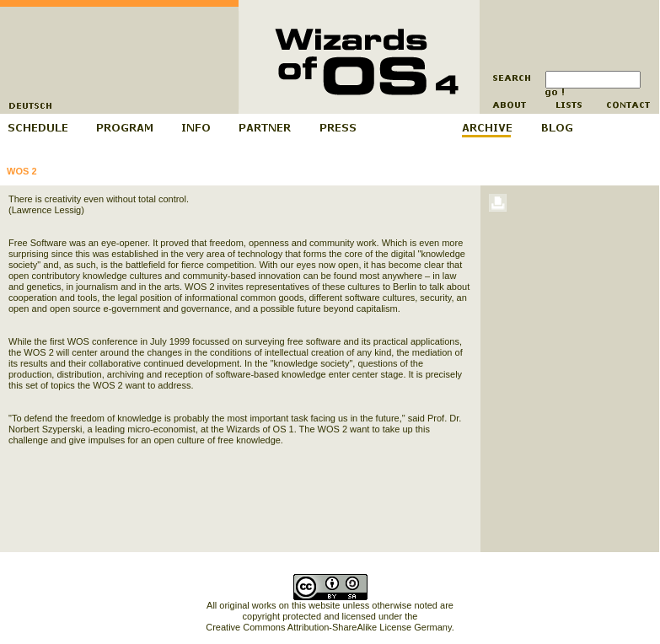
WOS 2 (21, 171)
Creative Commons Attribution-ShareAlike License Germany (328, 627)
